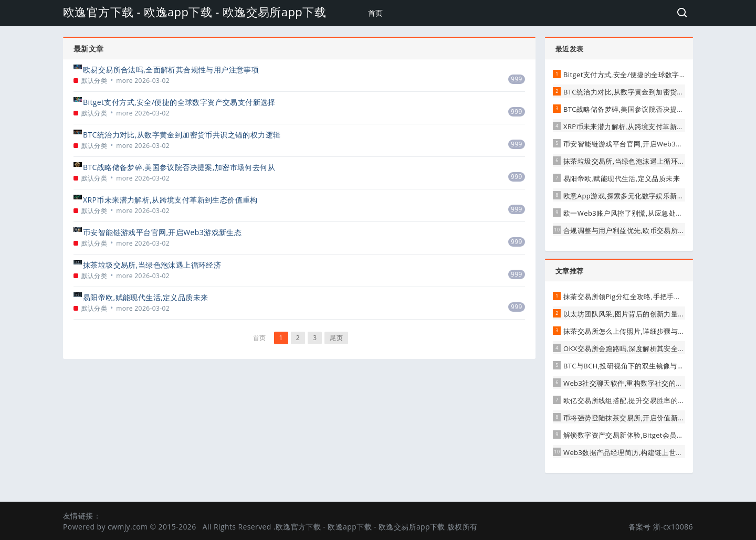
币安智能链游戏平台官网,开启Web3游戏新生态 (162, 232)
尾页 (336, 338)
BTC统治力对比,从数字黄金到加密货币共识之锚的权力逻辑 (182, 135)
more (124, 81)
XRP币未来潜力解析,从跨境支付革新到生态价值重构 (170, 200)
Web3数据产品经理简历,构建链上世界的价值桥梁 (641, 452)
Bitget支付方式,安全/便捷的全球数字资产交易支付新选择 (179, 102)
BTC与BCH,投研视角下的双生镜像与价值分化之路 (641, 366)
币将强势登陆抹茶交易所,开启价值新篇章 (628, 418)
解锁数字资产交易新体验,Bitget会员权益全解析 (638, 435)
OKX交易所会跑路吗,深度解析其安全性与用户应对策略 (649, 348)
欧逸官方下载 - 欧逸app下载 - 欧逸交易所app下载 (195, 12)
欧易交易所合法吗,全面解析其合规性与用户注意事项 (171, 70)
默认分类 (94, 81)
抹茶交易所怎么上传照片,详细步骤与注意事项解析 (642, 331)
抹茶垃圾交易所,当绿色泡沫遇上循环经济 (152, 265)
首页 (376, 13)
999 (517, 79)
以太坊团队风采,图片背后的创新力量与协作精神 (638, 314)
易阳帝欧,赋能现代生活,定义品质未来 (145, 297)
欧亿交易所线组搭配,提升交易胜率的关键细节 (635, 400)
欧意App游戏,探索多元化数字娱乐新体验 (627, 196)
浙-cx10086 (673, 527)
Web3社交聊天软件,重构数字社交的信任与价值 (637, 383)
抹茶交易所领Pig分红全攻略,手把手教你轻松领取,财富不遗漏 (658, 297)
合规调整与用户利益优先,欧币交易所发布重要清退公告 (649, 230)
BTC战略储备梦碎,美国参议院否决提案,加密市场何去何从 (179, 167)
